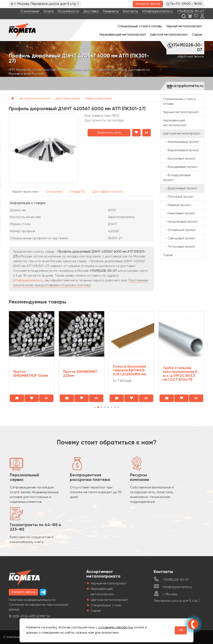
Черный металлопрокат (184, 26)
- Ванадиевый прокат (180, 167)
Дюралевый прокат (68, 99)
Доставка (91, 11)
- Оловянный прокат (179, 230)
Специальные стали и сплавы (140, 26)
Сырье (197, 35)
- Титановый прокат (179, 247)
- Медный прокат (177, 205)
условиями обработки (116, 628)
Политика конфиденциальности (32, 600)
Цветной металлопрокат (169, 35)
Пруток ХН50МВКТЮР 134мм (30, 374)
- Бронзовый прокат (179, 159)
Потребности (68, 11)
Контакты (131, 11)
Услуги (48, 11)
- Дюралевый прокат (180, 188)
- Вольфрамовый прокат (177, 178)
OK (181, 630)
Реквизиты (111, 11)
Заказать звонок (148, 4)
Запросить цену (109, 133)
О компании (30, 11)
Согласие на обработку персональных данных (39, 607)
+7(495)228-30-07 (191, 11)
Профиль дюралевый (98, 99)
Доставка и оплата (108, 192)
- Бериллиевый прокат (181, 150)
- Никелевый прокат (179, 213)
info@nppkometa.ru (157, 11)
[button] (95, 407)
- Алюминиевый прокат (181, 142)
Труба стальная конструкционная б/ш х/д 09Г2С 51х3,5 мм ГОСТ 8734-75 (181, 374)
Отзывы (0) (77, 192)
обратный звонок (191, 57)
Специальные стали (106, 605)
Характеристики (25, 192)
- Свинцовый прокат (179, 238)
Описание (54, 192)
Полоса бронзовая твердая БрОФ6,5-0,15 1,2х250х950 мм (129, 371)
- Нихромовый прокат (180, 222)
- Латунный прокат (178, 197)
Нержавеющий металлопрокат (123, 35)
